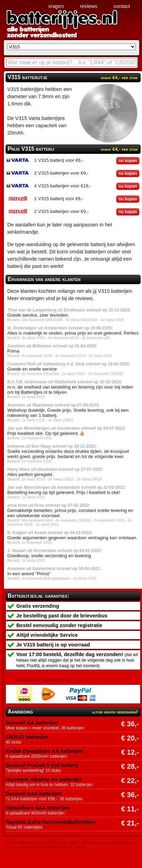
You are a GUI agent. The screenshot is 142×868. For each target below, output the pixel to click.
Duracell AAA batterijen (34, 794)
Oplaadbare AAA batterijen (38, 808)
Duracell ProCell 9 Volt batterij (42, 765)
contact (122, 6)
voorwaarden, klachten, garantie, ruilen (52, 847)
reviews (89, 6)
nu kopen (128, 161)
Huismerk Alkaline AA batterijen (44, 780)
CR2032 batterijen (27, 737)
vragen (56, 6)
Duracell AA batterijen (32, 723)
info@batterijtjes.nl (120, 843)
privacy (11, 847)
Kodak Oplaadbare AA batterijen (44, 751)
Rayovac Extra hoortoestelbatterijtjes (50, 822)
